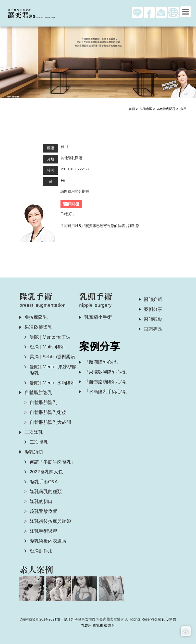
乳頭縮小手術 (98, 317)
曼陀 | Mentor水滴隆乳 (52, 383)
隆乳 (112, 625)
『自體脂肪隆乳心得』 (107, 382)
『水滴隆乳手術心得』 (107, 392)
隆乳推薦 (100, 625)
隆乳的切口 (41, 501)
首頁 (132, 109)
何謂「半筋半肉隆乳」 (53, 462)
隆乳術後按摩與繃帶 (50, 521)
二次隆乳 (34, 432)
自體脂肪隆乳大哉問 (50, 422)
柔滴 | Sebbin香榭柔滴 (52, 357)
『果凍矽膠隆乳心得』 (107, 372)
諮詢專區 (146, 109)
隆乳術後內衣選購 (48, 541)
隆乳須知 (34, 452)
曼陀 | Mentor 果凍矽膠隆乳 (53, 370)
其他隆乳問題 (166, 109)
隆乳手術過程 (43, 531)
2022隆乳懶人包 (46, 472)
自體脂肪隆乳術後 (48, 412)
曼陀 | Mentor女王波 (50, 337)
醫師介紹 (153, 299)
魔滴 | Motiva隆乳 (47, 347)
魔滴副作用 (41, 551)
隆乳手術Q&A (44, 482)
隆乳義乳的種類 (46, 491)
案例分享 (153, 309)
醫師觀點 (153, 319)
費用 (183, 109)
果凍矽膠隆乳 (38, 327)
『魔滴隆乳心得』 (103, 362)
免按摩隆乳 (36, 317)
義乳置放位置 (43, 511)
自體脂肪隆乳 (38, 393)
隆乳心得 (165, 619)
